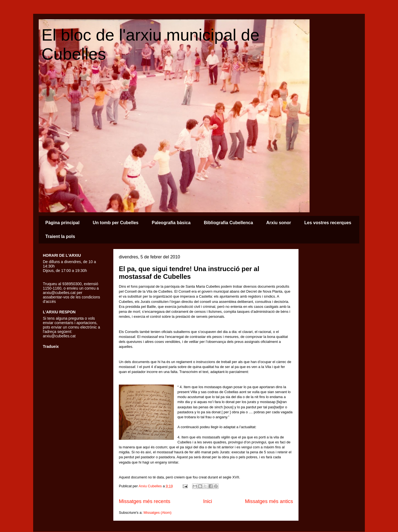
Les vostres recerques (328, 223)
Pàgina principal (62, 223)
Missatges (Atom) (157, 513)
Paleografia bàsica (171, 223)
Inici (208, 501)
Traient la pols (60, 236)
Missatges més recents (145, 501)
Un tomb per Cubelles (116, 223)
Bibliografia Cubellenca (228, 223)
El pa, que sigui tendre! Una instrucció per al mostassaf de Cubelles (189, 273)
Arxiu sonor (279, 223)
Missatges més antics (269, 501)
